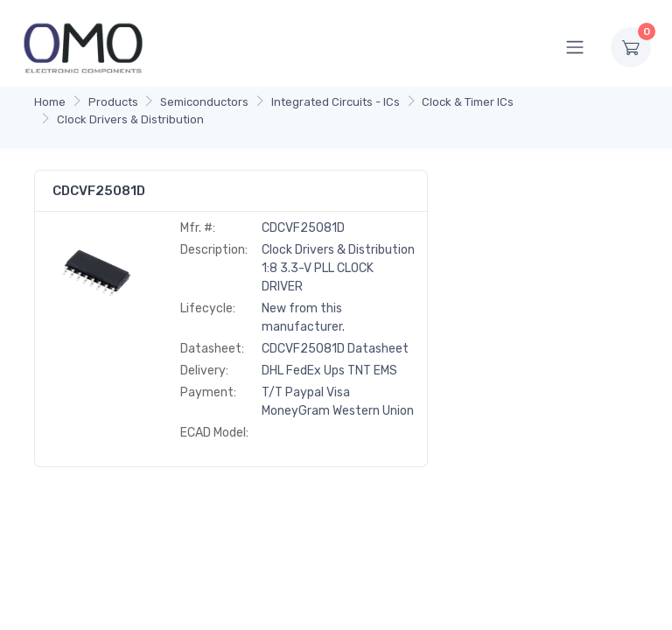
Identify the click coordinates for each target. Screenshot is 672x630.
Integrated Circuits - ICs (336, 102)
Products (113, 102)
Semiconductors (204, 102)
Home (50, 102)
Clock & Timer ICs (468, 102)
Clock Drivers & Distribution (130, 119)
